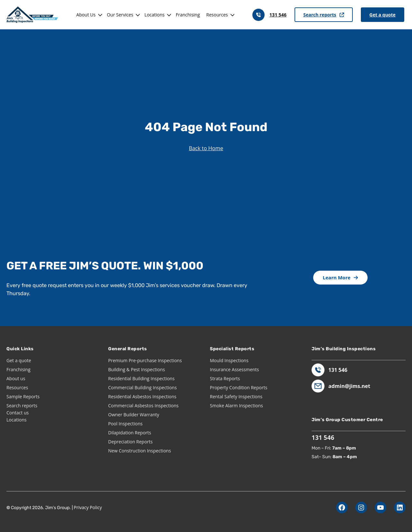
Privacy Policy (88, 507)
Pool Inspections (125, 424)
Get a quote (383, 15)
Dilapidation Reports (130, 433)
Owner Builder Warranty (134, 415)
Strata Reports (225, 378)
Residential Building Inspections (141, 378)
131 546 (278, 15)
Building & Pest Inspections (137, 369)
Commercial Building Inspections (142, 387)
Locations (154, 15)
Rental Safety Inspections (236, 397)
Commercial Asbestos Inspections (143, 406)
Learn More (340, 277)
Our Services (120, 15)
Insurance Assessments (234, 369)
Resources (217, 15)
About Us (86, 15)
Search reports (323, 15)
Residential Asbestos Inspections (142, 397)
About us (16, 378)
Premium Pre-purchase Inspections (145, 360)
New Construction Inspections (140, 451)
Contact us (18, 413)
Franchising (188, 15)
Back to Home (206, 148)
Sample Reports (23, 397)
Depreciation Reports (130, 442)
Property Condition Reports (239, 387)
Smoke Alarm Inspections (236, 406)
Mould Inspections (229, 360)
